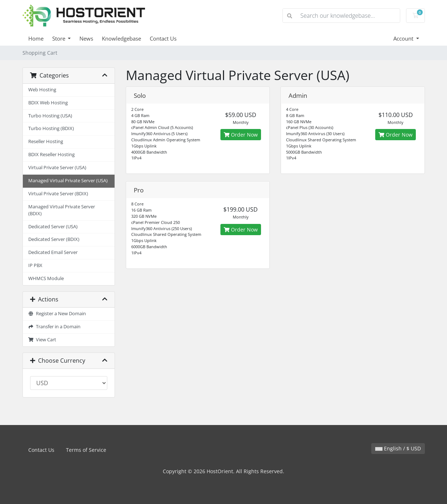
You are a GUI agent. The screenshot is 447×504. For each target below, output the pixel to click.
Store (59, 38)
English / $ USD (398, 448)
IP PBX (35, 265)
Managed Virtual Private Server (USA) (68, 181)
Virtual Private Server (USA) (57, 168)
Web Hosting (42, 90)
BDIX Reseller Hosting (51, 155)
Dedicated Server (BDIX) (54, 239)
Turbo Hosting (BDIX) (51, 128)
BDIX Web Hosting (48, 103)
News (86, 38)
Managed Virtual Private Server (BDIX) (62, 210)
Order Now (241, 135)
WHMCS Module (46, 278)
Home (36, 38)
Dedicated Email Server (53, 252)
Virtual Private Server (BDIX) (58, 194)
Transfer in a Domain (55, 327)
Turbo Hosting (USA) (50, 116)
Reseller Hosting (46, 141)
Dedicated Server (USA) (53, 227)
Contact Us (163, 38)
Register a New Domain (57, 314)
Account (404, 38)
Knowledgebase (121, 38)
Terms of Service (86, 450)
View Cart (42, 340)
